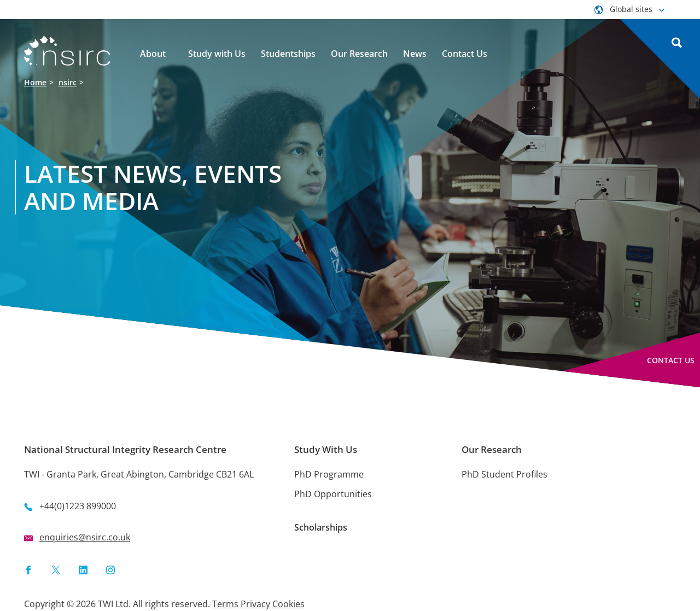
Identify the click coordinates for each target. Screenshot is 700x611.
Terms (225, 604)
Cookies (288, 604)
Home (35, 82)
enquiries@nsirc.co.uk (85, 537)
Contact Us (671, 360)
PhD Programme (329, 474)
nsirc (68, 82)
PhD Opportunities (333, 494)
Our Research (492, 449)
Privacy (255, 604)
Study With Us (326, 449)
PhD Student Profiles (504, 474)
